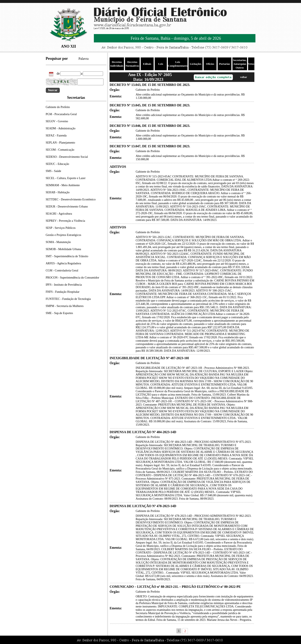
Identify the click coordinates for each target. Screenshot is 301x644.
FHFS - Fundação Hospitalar (63, 292)
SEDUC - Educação (57, 164)
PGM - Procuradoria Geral (61, 114)
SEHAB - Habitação (58, 192)
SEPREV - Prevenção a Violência (65, 221)
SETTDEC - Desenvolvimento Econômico (71, 199)
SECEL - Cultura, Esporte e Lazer (66, 178)
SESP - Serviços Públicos (61, 228)
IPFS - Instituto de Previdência (64, 285)
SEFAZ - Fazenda (56, 136)
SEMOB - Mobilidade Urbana (63, 249)
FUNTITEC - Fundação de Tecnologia (68, 299)
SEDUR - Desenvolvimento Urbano (67, 207)
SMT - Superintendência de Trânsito (67, 256)
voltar (243, 77)
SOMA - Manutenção (58, 242)
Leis (161, 64)
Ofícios (210, 64)
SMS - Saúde (54, 171)
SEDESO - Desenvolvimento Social (67, 157)
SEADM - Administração (61, 128)
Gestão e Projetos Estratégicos (64, 235)
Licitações (196, 64)
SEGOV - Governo (57, 121)
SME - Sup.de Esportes (59, 313)
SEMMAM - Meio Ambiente (63, 185)
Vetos (251, 64)
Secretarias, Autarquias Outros (240, 64)
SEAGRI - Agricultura (59, 214)
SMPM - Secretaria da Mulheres (65, 306)
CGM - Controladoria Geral (62, 270)
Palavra (84, 59)
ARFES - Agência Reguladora (63, 263)
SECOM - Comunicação (60, 150)
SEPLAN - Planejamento (61, 143)
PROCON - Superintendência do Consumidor (73, 278)
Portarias (224, 64)
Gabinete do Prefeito (58, 107)
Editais (147, 64)
